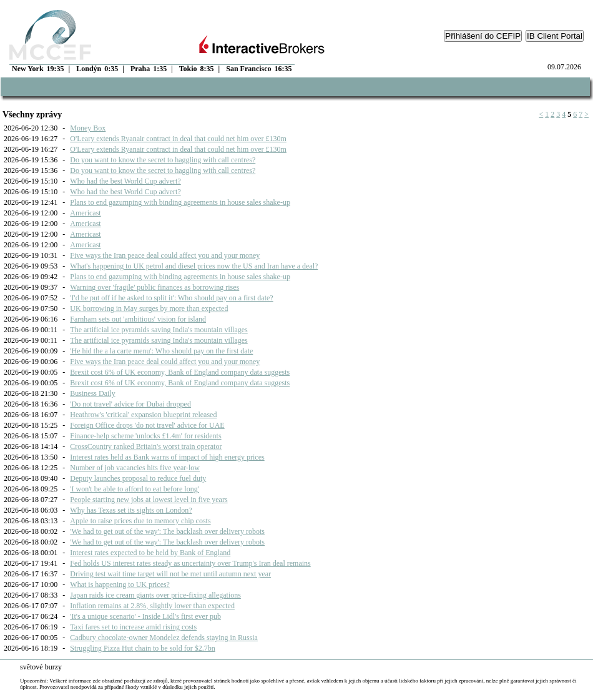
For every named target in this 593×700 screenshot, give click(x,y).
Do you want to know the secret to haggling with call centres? (163, 160)
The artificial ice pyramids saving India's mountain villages (159, 330)
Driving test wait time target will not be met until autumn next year (170, 574)
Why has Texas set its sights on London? (131, 510)
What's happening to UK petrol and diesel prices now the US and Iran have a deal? (194, 266)
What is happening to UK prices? (120, 584)
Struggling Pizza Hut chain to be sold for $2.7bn (142, 648)
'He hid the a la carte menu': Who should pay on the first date (161, 351)
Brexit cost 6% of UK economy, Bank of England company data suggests (180, 372)
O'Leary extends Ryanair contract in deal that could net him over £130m (178, 139)
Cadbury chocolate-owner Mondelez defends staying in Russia (164, 638)
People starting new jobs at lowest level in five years (149, 500)
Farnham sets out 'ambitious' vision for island (138, 319)
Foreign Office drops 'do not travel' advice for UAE (147, 425)
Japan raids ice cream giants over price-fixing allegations (155, 595)
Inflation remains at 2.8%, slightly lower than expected (152, 606)
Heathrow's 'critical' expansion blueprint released (143, 415)
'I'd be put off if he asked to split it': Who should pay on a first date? (171, 298)
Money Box (88, 128)
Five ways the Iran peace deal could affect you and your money (165, 255)
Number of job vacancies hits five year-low (135, 468)
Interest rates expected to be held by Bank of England (150, 553)
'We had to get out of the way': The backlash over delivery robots (167, 531)
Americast (85, 213)
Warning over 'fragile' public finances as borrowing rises (154, 287)
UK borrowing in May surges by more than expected (149, 308)
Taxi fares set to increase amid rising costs (133, 627)
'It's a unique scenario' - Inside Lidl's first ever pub (145, 616)
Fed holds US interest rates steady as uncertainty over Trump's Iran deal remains (190, 563)
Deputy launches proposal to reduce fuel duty (138, 478)
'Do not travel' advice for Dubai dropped (130, 404)
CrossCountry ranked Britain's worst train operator (146, 446)
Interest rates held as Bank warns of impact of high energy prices (167, 457)
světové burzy (41, 667)
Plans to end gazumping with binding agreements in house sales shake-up (180, 202)
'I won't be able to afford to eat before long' (135, 489)
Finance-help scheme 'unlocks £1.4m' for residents (145, 436)
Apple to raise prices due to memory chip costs (140, 521)
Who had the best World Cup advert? (125, 181)
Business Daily (92, 393)
